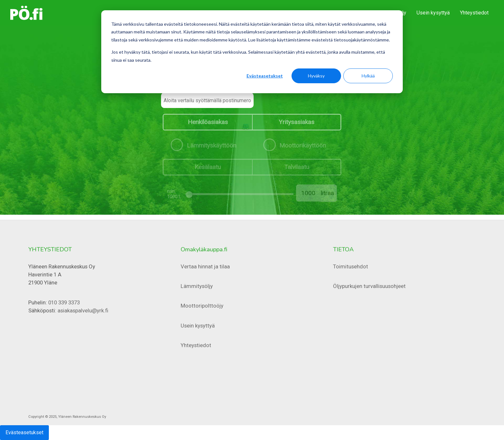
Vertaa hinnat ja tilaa (205, 266)
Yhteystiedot (474, 13)
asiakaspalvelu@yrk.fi (83, 310)
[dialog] (252, 52)
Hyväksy (316, 76)
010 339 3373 (64, 302)
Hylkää (368, 76)
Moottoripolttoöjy (202, 306)
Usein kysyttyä (433, 13)
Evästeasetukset (265, 76)
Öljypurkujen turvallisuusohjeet (369, 286)
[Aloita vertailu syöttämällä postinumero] (207, 100)
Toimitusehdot (351, 266)
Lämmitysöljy (197, 286)
